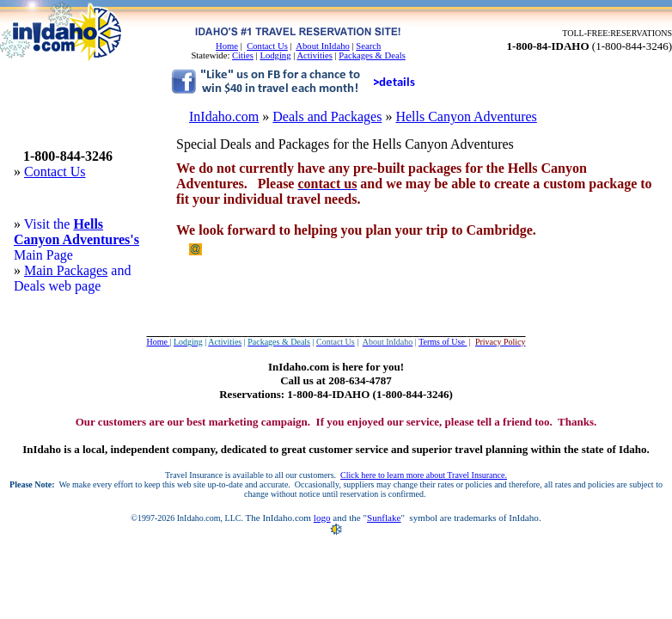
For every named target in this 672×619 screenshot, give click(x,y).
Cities (243, 55)
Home (227, 46)
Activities (314, 55)
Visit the (49, 224)
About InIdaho (322, 46)
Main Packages (66, 270)
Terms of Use (443, 342)
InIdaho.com (224, 116)
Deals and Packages (327, 116)
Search (368, 46)
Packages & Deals (372, 55)
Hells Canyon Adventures (466, 116)
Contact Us (267, 46)
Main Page (43, 255)
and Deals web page (72, 278)
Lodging (275, 55)
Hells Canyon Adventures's (76, 232)
